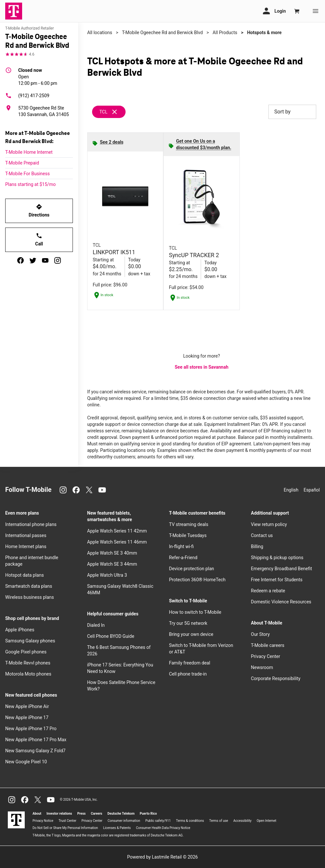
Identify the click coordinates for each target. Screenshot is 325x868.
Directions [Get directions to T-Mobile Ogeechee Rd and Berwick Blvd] (39, 210)
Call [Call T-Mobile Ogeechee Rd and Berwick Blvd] (39, 239)
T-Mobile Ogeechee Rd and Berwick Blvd (162, 33)
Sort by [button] (292, 112)
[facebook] (20, 260)
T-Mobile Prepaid (22, 163)
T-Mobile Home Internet (29, 152)
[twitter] (33, 260)
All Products (225, 33)
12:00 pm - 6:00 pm (38, 76)
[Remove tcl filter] (109, 112)
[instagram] (58, 260)
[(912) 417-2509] (39, 96)
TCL (103, 112)
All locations (100, 33)
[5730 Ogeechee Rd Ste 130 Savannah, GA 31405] (39, 111)
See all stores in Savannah (202, 367)
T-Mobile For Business (27, 174)
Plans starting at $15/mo (30, 184)
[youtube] (45, 260)
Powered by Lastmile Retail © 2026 (162, 857)
